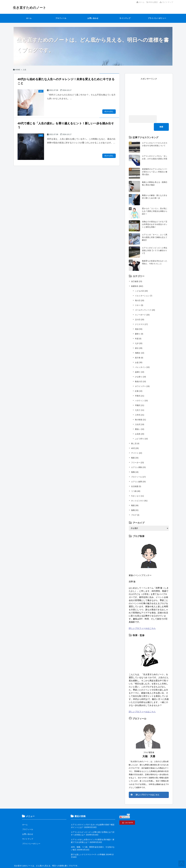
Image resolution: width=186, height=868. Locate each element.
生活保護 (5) (136, 479)
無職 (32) (135, 502)
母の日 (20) (140, 293)
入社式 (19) (140, 417)
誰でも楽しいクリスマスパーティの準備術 (88, 847)
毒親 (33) (135, 450)
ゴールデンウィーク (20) (145, 302)
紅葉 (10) (139, 383)
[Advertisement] (149, 97)
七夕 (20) (139, 336)
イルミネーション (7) (144, 288)
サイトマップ (166, 2)
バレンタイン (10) (142, 359)
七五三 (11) (140, 402)
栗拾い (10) (140, 421)
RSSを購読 (153, 2)
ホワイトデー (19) (142, 378)
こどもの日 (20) (141, 283)
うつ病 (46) (136, 483)
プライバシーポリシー (157, 18)
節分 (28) (139, 340)
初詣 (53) (139, 321)
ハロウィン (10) (141, 393)
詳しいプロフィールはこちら (142, 620)
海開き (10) (140, 345)
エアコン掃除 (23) (138, 459)
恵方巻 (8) (139, 350)
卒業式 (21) (140, 388)
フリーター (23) (137, 455)
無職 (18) (135, 464)
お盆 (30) (139, 355)
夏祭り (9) (139, 326)
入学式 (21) (140, 407)
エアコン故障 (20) (138, 474)
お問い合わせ (93, 18)
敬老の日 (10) (140, 374)
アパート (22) (137, 445)
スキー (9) (139, 297)
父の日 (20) (140, 312)
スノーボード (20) (142, 307)
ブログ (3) (135, 507)
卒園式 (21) (140, 397)
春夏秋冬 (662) (137, 278)
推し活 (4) (135, 436)
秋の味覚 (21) (140, 412)
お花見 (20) (140, 426)
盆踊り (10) (140, 364)
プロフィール (61, 18)
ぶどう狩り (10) (141, 431)
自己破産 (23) (137, 274)
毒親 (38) (135, 498)
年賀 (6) (138, 331)
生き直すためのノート (30, 8)
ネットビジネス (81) (139, 493)
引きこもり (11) (137, 488)
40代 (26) (135, 440)
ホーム (140, 2)
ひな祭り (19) (140, 369)
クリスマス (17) (141, 316)
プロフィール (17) (138, 469)
